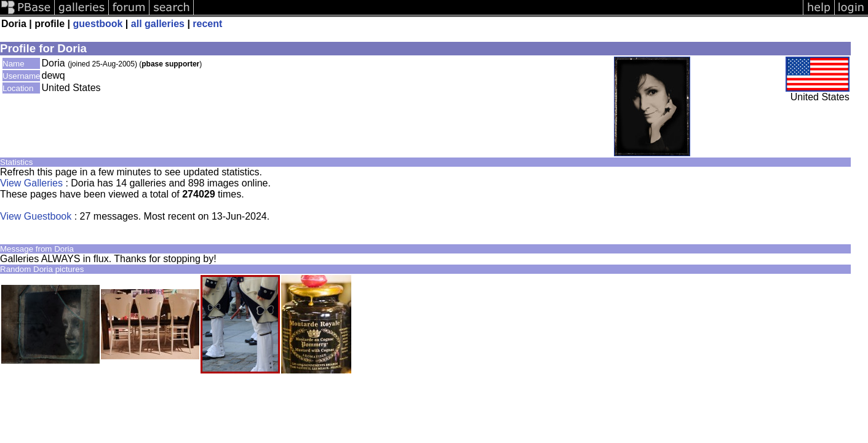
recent (207, 24)
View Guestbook (36, 216)
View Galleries (31, 183)
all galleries (158, 24)
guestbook (98, 24)
